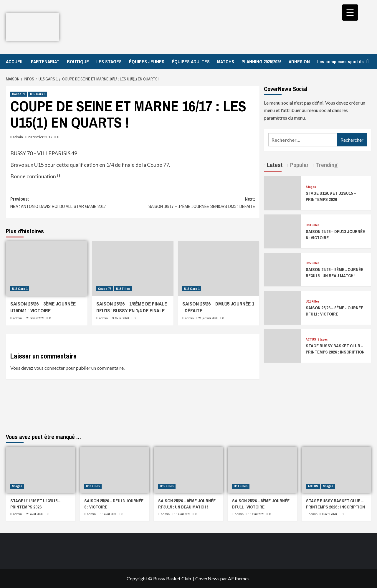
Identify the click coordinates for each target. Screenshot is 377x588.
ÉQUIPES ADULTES (191, 62)
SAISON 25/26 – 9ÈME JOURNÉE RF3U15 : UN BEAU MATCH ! (334, 272)
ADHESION (299, 62)
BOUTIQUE (78, 62)
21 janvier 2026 (208, 318)
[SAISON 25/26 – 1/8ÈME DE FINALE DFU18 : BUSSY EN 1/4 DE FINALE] (133, 269)
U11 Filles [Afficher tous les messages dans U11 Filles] (313, 302)
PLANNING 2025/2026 (261, 62)
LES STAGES (109, 62)
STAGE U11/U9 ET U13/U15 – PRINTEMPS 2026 (331, 196)
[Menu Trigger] (350, 13)
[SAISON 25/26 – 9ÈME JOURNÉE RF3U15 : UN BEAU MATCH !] (283, 269)
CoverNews (207, 578)
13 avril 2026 (109, 514)
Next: (194, 203)
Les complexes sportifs (340, 62)
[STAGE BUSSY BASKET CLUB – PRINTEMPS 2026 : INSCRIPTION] (283, 345)
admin (18, 137)
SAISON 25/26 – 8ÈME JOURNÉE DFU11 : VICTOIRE (334, 311)
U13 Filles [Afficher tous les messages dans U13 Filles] (313, 225)
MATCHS (226, 62)
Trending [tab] (326, 165)
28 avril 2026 (35, 514)
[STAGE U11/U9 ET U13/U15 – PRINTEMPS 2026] (283, 193)
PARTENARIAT (45, 62)
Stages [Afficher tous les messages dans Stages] (311, 187)
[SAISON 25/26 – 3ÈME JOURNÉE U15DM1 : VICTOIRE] (47, 269)
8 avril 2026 (330, 514)
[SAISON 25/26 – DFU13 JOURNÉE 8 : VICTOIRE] (283, 231)
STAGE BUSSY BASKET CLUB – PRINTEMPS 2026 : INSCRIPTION (335, 349)
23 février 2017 (40, 137)
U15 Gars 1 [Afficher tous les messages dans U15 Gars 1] (38, 94)
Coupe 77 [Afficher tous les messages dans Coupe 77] (19, 94)
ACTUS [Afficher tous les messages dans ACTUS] (311, 340)
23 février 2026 (35, 318)
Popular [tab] (299, 165)
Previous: (71, 203)
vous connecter (49, 368)
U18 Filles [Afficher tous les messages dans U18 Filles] (123, 289)
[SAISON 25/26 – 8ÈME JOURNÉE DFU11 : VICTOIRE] (283, 307)
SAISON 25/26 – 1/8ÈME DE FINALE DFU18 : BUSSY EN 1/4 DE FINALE (132, 307)
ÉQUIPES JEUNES (147, 62)
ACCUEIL (15, 62)
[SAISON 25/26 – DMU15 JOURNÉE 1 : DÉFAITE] (219, 269)
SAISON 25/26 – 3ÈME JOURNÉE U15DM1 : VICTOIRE (43, 307)
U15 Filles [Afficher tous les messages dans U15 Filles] (313, 263)
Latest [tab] (274, 165)
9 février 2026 (121, 318)
